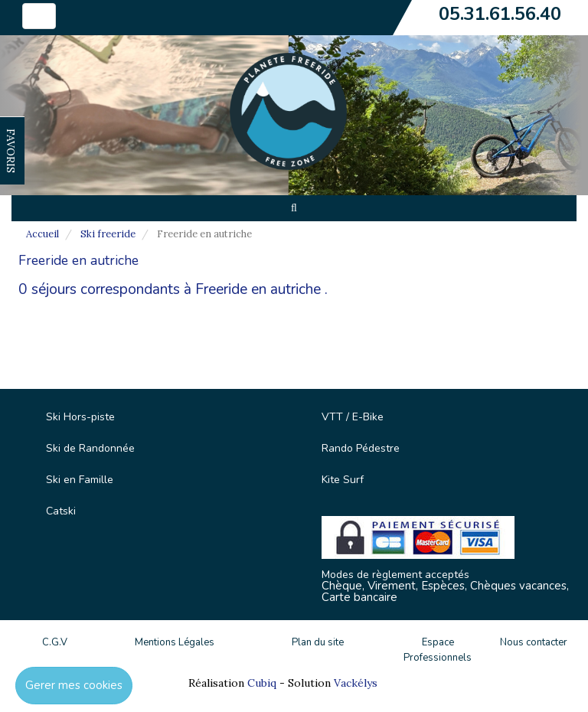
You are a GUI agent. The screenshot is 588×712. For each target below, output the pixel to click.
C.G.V (55, 642)
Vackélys (356, 683)
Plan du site (318, 642)
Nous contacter (534, 642)
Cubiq (262, 683)
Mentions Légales (175, 642)
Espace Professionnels (438, 650)
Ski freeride (108, 234)
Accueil (42, 234)
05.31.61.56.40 (500, 14)
